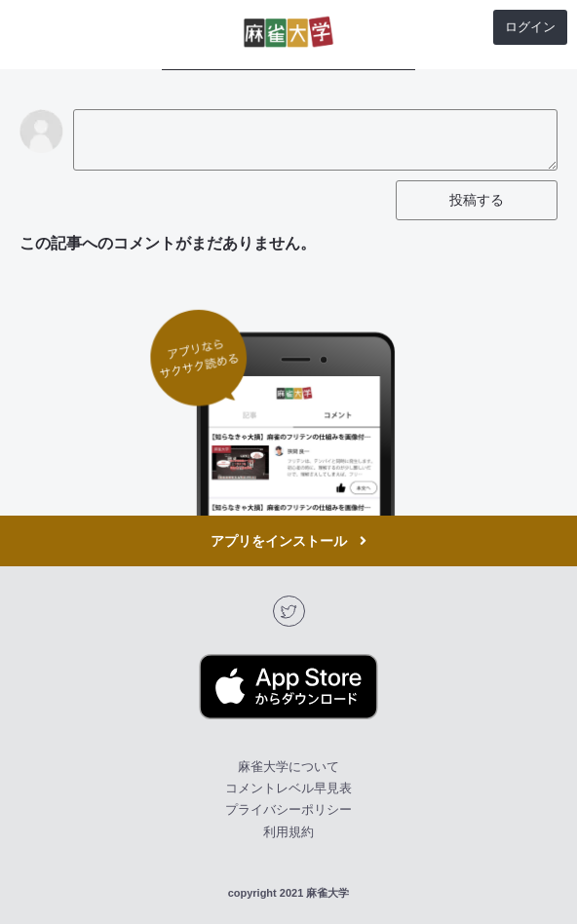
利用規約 (288, 832)
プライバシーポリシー (288, 809)
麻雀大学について (288, 767)
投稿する (477, 200)
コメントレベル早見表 (288, 788)
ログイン (530, 27)
